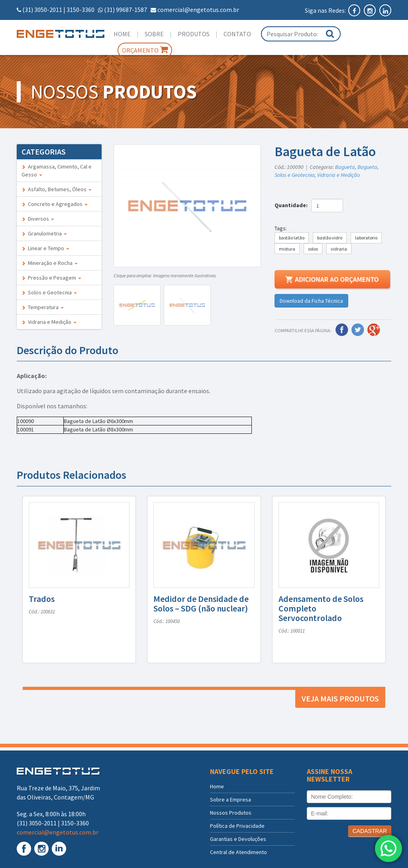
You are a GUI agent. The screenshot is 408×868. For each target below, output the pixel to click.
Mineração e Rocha (50, 263)
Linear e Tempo (45, 248)
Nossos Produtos (231, 813)
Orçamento (145, 50)
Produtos (194, 34)
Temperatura (43, 307)
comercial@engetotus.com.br (198, 10)
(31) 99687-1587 (126, 10)
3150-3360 (80, 10)
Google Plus (374, 330)
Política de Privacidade (237, 826)
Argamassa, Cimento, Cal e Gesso (57, 170)
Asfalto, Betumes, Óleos (57, 189)
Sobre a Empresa (230, 799)
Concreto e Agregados (55, 204)
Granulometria (44, 233)
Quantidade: (292, 205)
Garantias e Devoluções (238, 839)
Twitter (358, 330)
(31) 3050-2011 (42, 10)
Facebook (342, 330)
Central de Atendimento (238, 852)
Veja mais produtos (340, 699)
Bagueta (345, 167)
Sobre (154, 34)
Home (122, 34)
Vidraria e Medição (49, 322)
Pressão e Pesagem (51, 278)
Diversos (38, 219)
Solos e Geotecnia (49, 292)
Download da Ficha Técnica (311, 301)
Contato (237, 34)
